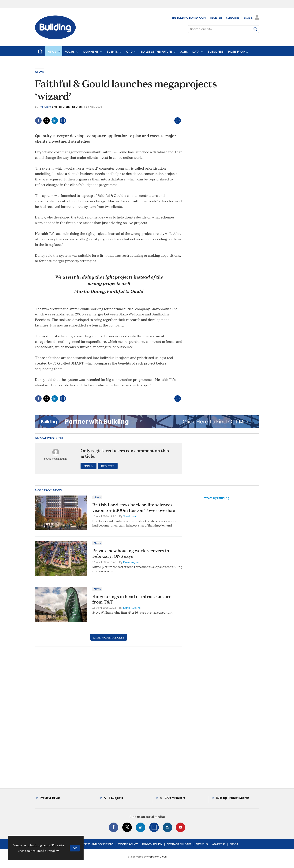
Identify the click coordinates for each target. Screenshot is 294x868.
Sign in (89, 466)
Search (255, 29)
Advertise (219, 844)
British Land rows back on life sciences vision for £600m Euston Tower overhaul (134, 507)
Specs (234, 844)
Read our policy (48, 851)
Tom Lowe (130, 516)
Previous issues (50, 798)
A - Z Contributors (172, 798)
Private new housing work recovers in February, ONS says (131, 553)
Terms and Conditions (98, 844)
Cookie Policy (128, 844)
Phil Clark (45, 107)
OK (75, 848)
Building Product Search (232, 798)
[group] (237, 51)
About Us (202, 844)
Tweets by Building (216, 498)
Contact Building (179, 844)
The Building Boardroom (189, 18)
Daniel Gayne (132, 608)
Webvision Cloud (157, 857)
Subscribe (233, 18)
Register (216, 18)
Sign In (249, 18)
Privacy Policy (152, 844)
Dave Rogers (131, 562)
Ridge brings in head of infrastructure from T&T (132, 599)
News (39, 72)
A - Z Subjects (113, 798)
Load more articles (109, 637)
